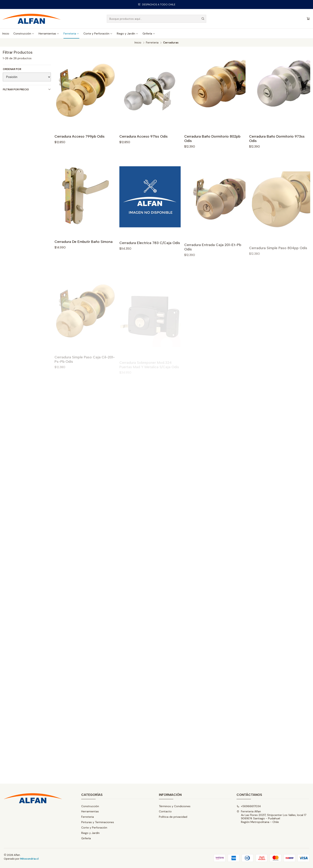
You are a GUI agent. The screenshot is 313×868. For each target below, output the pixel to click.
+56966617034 (249, 806)
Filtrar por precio (27, 89)
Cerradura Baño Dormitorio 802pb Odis (212, 138)
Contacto (165, 811)
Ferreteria (71, 33)
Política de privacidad (173, 817)
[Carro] (308, 19)
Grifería (149, 33)
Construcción (24, 33)
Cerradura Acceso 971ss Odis (144, 136)
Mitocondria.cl (29, 859)
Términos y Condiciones (175, 806)
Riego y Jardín (128, 33)
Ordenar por (12, 69)
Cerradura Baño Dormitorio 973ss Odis (277, 138)
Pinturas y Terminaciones (98, 822)
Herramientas (49, 33)
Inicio (6, 33)
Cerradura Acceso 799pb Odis (80, 136)
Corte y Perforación (98, 33)
